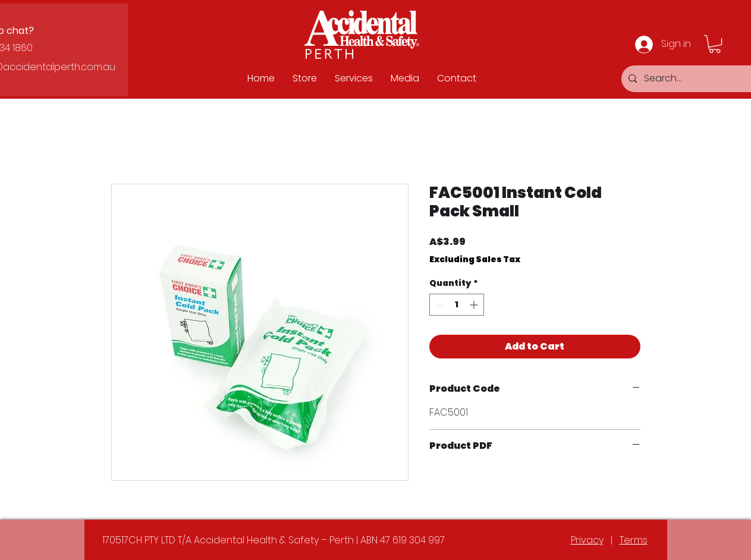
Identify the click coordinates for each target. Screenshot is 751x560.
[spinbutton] (457, 305)
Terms (634, 540)
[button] (715, 44)
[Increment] (475, 305)
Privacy (587, 540)
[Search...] (695, 79)
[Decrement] (439, 305)
